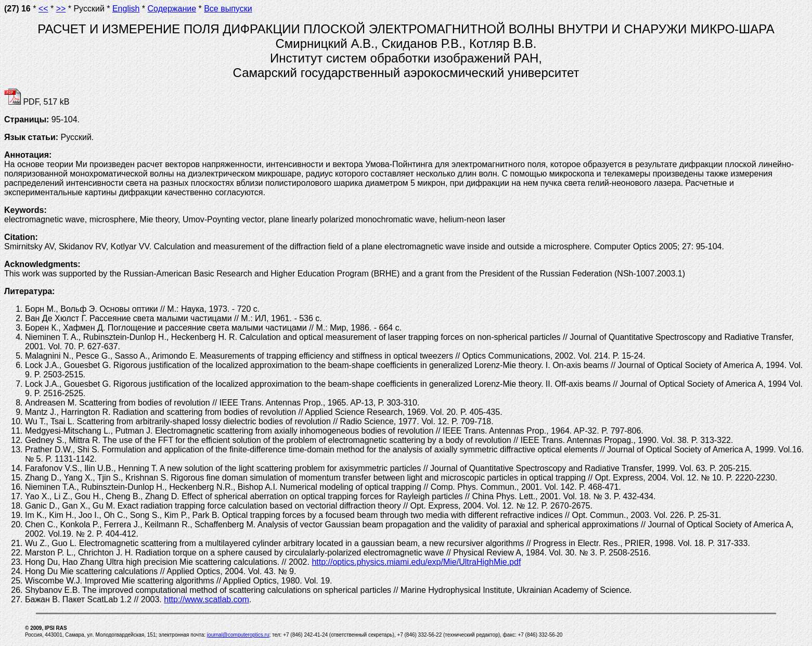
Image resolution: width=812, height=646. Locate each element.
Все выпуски (228, 9)
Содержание (172, 9)
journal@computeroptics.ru (238, 635)
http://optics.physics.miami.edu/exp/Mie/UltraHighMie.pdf (416, 562)
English (126, 9)
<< (43, 9)
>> (61, 9)
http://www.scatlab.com (207, 599)
